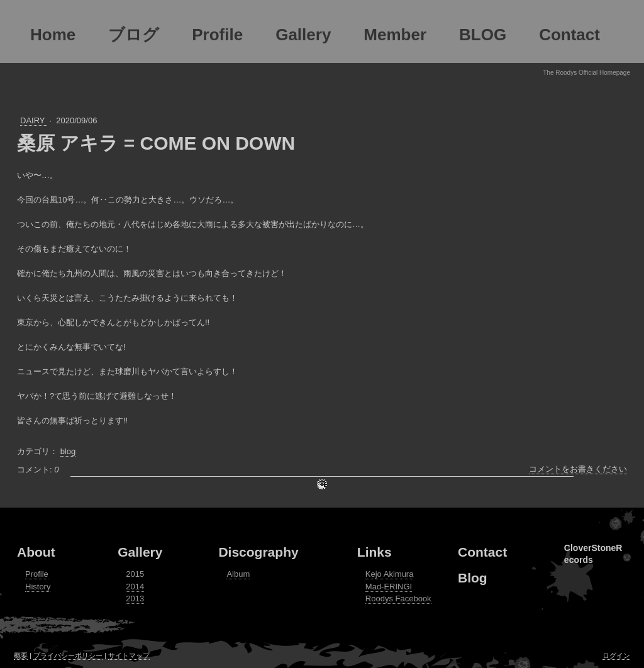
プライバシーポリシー (68, 655)
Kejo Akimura (390, 574)
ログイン (616, 655)
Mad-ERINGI (389, 587)
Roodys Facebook (398, 598)
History (38, 587)
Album (238, 574)
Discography (258, 552)
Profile (37, 574)
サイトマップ (129, 655)
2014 (135, 587)
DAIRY (34, 120)
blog (68, 451)
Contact (482, 552)
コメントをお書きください (578, 469)
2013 (135, 598)
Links (375, 552)
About (36, 552)
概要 (21, 655)
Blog (473, 578)
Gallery (140, 552)
